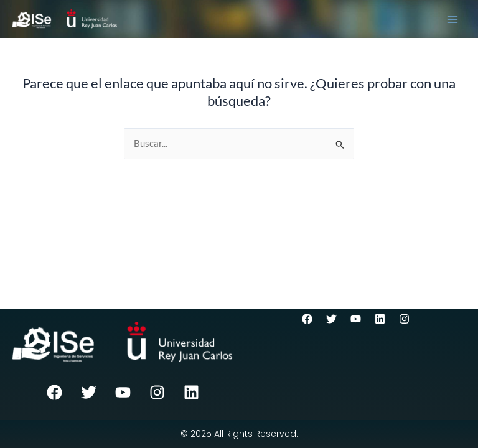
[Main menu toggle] (452, 19)
